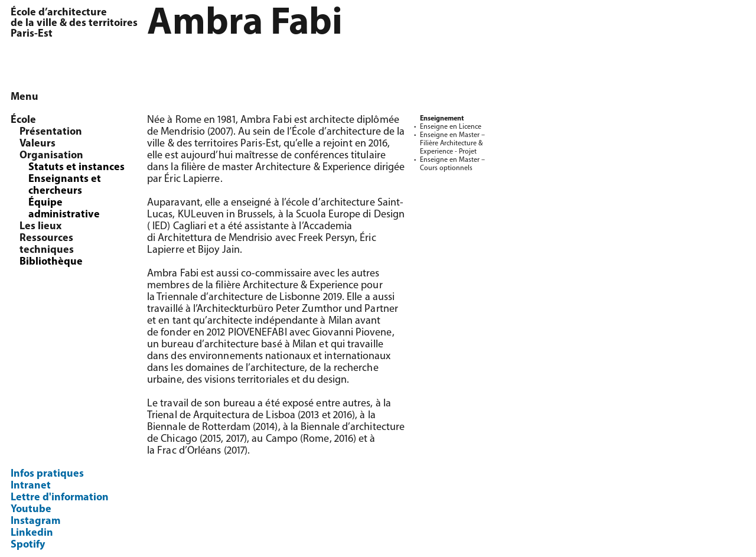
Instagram (35, 521)
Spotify (28, 545)
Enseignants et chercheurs (65, 185)
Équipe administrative (64, 209)
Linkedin (32, 533)
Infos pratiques (47, 474)
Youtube (31, 509)
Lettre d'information (60, 498)
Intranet (31, 486)
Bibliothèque (51, 262)
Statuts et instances (76, 167)
